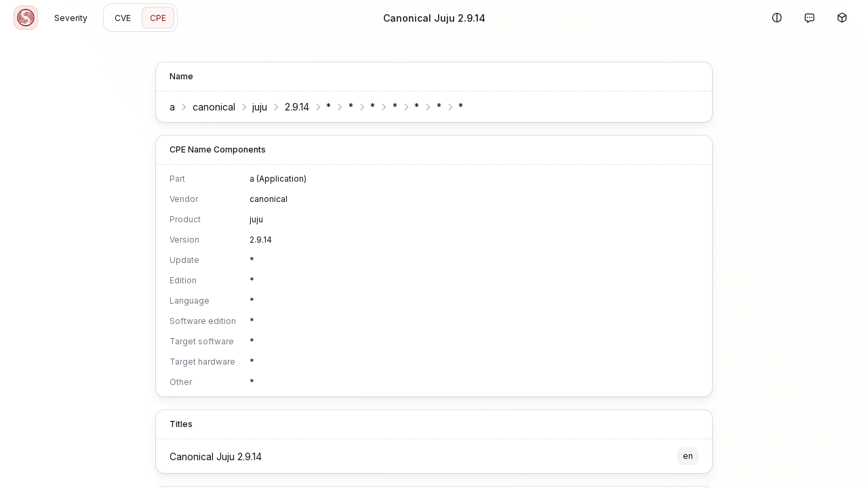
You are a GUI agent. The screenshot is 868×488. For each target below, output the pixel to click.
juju (260, 107)
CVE (123, 18)
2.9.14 (297, 107)
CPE (158, 18)
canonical (214, 107)
